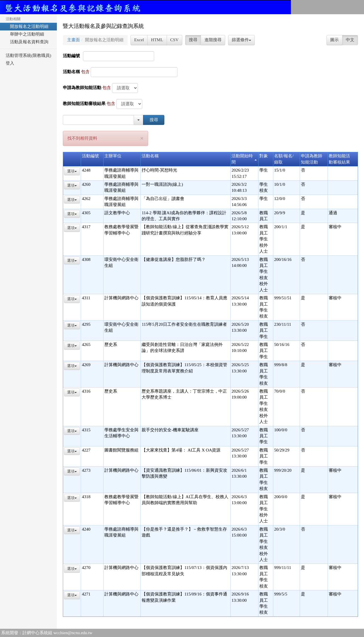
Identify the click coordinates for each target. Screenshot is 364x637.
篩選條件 (241, 40)
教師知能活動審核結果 (84, 104)
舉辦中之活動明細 (25, 34)
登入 (10, 63)
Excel (139, 40)
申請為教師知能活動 (82, 88)
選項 (72, 171)
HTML (157, 40)
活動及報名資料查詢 (27, 42)
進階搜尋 (213, 40)
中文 (350, 40)
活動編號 (71, 56)
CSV (174, 40)
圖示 (334, 40)
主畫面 (74, 40)
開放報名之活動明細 (27, 26)
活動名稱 (71, 72)
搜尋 (193, 40)
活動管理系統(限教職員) (28, 55)
